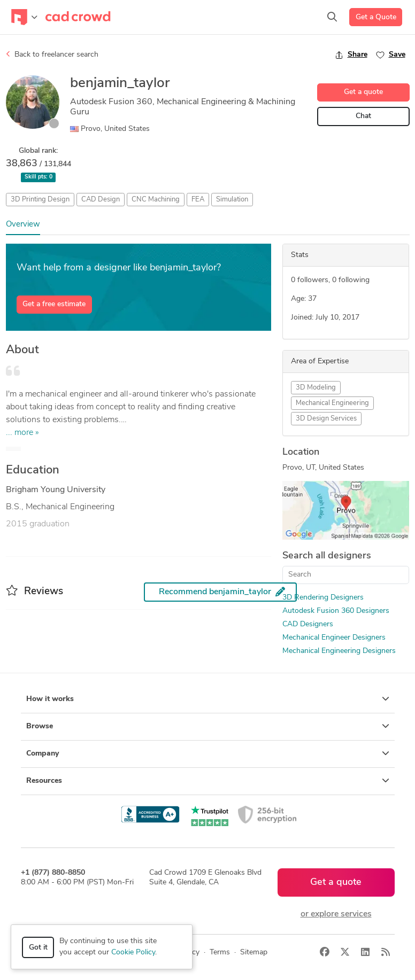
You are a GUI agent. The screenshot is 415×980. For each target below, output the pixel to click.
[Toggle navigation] (24, 17)
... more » (22, 433)
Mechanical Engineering (332, 403)
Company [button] (208, 753)
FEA (198, 200)
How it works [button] (208, 699)
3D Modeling (316, 388)
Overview (23, 225)
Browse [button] (208, 726)
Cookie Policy (133, 952)
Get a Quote (376, 17)
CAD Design (101, 200)
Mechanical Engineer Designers (334, 638)
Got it (38, 948)
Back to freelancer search (52, 55)
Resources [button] (208, 781)
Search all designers (327, 556)
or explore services (336, 914)
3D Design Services (326, 419)
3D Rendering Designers (323, 598)
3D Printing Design (40, 200)
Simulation (232, 200)
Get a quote (363, 92)
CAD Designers (308, 624)
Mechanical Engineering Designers (339, 651)
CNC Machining (156, 200)
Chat (363, 116)
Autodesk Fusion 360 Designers (336, 611)
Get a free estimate (54, 304)
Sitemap (254, 952)
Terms (220, 952)
